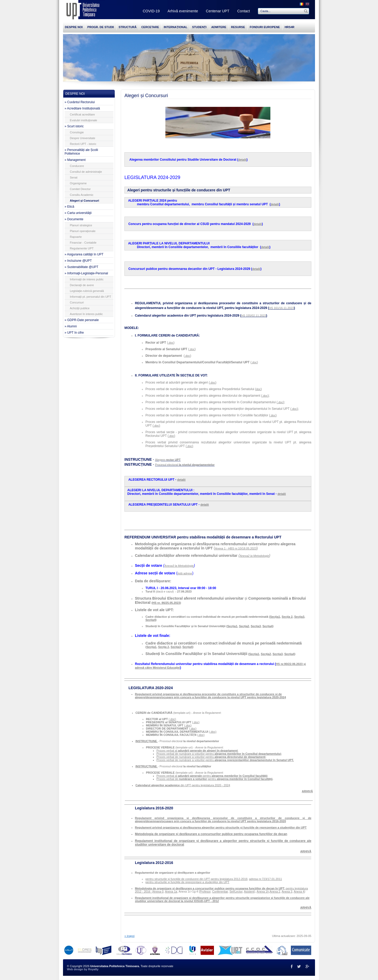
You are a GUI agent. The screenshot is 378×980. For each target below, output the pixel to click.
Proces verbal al (197, 751)
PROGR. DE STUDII (101, 27)
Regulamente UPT (82, 248)
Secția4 (151, 620)
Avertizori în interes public (86, 314)
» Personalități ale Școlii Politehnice (81, 152)
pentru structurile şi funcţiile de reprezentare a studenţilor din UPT (187, 882)
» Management (75, 160)
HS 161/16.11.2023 (282, 308)
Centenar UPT (217, 11)
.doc (171, 343)
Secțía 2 (287, 617)
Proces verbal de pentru (187, 779)
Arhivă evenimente (183, 11)
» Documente (74, 219)
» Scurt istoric (74, 126)
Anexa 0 (158, 892)
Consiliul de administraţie (86, 172)
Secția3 (299, 617)
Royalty (93, 969)
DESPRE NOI (74, 27)
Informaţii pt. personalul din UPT (90, 297)
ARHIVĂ (306, 908)
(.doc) (172, 719)
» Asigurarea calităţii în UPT (84, 254)
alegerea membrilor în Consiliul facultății (245, 779)
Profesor (205, 892)
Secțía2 (244, 626)
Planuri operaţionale (83, 231)
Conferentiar (220, 892)
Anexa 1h (263, 892)
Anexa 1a (171, 892)
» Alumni (71, 326)
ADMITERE (219, 27)
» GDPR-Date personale (82, 320)
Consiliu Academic (82, 195)
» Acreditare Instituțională (82, 108)
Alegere (168, 460)
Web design (75, 969)
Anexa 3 (287, 892)
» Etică (69, 207)
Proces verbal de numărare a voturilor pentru (219, 754)
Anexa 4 (299, 892)
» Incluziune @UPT (78, 261)
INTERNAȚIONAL (176, 27)
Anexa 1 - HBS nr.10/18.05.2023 (236, 548)
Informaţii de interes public (87, 279)
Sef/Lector (236, 892)
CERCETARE (150, 27)
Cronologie (77, 132)
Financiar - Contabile (83, 243)
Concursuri (77, 302)
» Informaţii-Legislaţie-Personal (86, 273)
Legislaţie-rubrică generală (87, 291)
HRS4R (289, 27)
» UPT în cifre (74, 333)
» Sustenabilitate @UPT (81, 267)
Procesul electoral (185, 465)
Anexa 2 (275, 892)
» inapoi (130, 936)
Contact (244, 11)
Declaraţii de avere (82, 285)
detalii (243, 160)
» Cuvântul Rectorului (80, 102)
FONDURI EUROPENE (265, 27)
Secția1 (275, 617)
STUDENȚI (199, 27)
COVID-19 (151, 11)
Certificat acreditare (82, 114)
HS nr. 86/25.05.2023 (166, 603)
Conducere (77, 166)
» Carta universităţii (78, 213)
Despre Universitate (83, 138)
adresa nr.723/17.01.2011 (266, 879)
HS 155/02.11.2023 (254, 316)
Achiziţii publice (80, 308)
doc (259, 389)
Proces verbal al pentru (212, 776)
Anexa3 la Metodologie (179, 566)
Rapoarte (76, 237)
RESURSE (238, 27)
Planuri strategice (81, 225)
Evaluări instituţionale (83, 120)
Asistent (249, 892)
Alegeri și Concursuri (84, 201)
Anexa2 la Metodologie (254, 556)
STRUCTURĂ (128, 27)
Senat (74, 177)
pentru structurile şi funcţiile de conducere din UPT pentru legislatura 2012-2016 (196, 879)
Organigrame (78, 183)
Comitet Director (80, 189)
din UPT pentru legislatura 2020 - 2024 (183, 785)
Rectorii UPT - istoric (83, 144)
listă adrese (185, 573)
